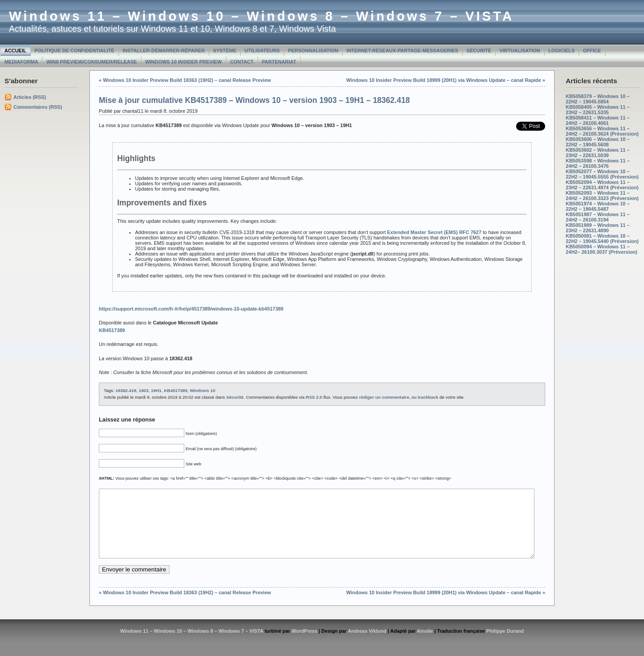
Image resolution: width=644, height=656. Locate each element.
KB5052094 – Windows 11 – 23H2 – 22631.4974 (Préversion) (602, 185)
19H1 (157, 390)
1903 (144, 390)
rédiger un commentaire (384, 397)
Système (225, 51)
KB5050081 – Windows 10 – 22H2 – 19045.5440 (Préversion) (602, 239)
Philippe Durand (505, 644)
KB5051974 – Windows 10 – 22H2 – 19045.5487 (598, 206)
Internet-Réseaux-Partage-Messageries (402, 51)
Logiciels (561, 51)
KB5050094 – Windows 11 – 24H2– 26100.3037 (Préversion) (602, 249)
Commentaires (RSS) (38, 107)
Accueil (15, 51)
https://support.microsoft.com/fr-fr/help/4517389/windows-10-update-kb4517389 (191, 309)
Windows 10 (202, 390)
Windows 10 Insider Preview (184, 62)
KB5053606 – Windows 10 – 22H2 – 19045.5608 (598, 142)
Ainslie (425, 644)
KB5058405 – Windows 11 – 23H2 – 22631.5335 (598, 110)
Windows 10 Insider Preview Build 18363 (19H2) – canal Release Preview (187, 80)
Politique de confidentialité (74, 51)
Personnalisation (313, 51)
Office (592, 51)
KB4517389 (175, 390)
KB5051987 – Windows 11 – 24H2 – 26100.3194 (598, 217)
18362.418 (126, 390)
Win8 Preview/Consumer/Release (92, 62)
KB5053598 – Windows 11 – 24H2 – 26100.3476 (598, 163)
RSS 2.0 (314, 397)
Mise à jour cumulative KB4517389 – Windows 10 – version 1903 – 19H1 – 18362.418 (254, 100)
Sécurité (479, 51)
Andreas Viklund (367, 644)
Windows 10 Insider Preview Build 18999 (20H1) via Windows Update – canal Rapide (444, 80)
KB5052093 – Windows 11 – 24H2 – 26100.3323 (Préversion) (602, 196)
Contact (242, 62)
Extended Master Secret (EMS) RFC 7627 (434, 232)
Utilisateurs (262, 51)
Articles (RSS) (30, 97)
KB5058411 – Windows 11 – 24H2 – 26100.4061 (598, 120)
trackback (428, 397)
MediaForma (21, 62)
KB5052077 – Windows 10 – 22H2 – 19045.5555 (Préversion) (602, 174)
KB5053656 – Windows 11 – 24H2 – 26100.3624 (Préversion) (602, 131)
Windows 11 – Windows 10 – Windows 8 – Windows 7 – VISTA (261, 16)
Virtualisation (520, 51)
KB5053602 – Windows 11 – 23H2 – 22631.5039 (598, 153)
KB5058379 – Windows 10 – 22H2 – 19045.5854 (598, 99)
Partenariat (279, 62)
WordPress (305, 644)
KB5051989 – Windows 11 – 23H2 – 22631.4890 (598, 228)
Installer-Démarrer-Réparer (164, 51)
